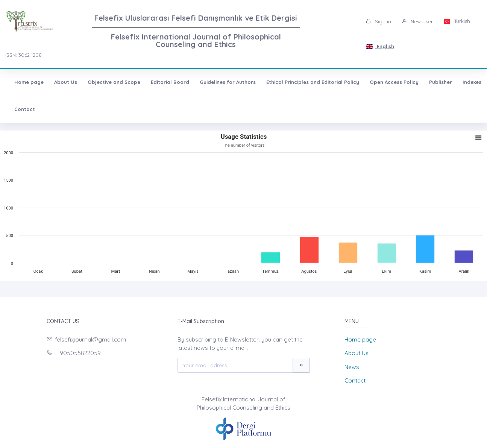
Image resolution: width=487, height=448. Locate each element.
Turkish (457, 21)
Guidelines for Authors (228, 82)
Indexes (472, 82)
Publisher (441, 82)
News (352, 367)
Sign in (379, 21)
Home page (29, 82)
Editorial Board (170, 82)
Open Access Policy (394, 82)
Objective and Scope (114, 82)
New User (417, 21)
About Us (66, 82)
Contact (25, 109)
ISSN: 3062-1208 (24, 55)
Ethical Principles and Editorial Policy (313, 82)
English (380, 46)
